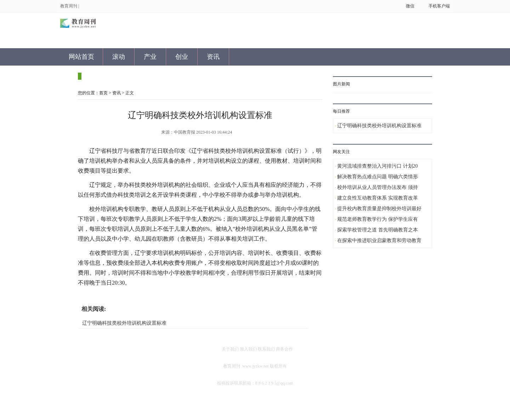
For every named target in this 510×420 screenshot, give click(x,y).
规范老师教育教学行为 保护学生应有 (378, 219)
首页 (103, 93)
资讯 (213, 57)
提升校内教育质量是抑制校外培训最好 (379, 209)
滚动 (119, 57)
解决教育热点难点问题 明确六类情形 (378, 177)
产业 (150, 57)
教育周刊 (69, 6)
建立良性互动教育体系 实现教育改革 (378, 198)
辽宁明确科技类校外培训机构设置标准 (124, 323)
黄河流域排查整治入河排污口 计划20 (378, 166)
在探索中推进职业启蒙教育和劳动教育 (379, 240)
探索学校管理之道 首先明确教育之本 (378, 230)
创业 (182, 57)
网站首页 (81, 57)
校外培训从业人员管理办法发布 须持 (378, 187)
